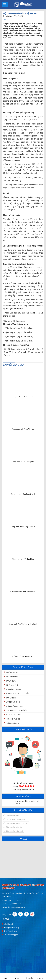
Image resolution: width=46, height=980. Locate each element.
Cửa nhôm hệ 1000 (15, 706)
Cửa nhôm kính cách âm (14, 827)
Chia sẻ (6, 19)
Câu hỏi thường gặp (11, 934)
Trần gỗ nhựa (13, 723)
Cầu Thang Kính (13, 715)
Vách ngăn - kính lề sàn (17, 710)
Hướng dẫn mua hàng (12, 927)
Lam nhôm (11, 681)
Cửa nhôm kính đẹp (12, 815)
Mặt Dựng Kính (13, 702)
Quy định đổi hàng (11, 931)
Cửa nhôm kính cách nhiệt (15, 831)
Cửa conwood (13, 719)
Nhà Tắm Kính (12, 685)
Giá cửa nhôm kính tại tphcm (16, 819)
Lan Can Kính (12, 698)
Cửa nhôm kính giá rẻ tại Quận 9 (17, 823)
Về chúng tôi (8, 924)
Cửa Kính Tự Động (14, 689)
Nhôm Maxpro (13, 676)
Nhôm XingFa (12, 672)
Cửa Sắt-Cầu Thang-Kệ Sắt (18, 693)
